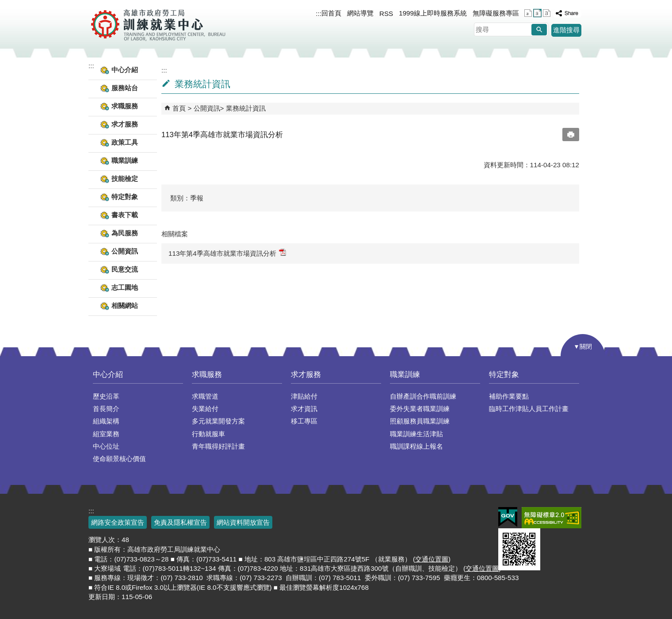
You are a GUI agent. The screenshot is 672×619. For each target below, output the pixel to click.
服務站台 (125, 88)
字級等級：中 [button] (537, 13)
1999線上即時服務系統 (433, 13)
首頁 (179, 108)
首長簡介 (106, 409)
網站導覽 (360, 13)
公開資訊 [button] (125, 251)
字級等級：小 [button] (528, 13)
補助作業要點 (509, 396)
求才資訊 (304, 409)
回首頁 (331, 13)
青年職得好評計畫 (218, 446)
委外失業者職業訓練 (420, 409)
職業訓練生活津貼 (416, 434)
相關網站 (125, 306)
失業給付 (205, 409)
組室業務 (106, 434)
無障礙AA (552, 518)
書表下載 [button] (125, 215)
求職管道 (205, 396)
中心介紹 (108, 375)
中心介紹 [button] (125, 70)
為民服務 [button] (125, 233)
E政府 (508, 517)
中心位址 (106, 446)
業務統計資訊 (246, 108)
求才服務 (306, 375)
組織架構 (106, 421)
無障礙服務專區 (496, 13)
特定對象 (504, 375)
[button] (539, 30)
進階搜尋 (566, 30)
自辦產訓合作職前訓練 (423, 396)
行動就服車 (208, 434)
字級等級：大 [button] (547, 13)
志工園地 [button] (125, 287)
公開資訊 (207, 108)
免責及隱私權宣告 (180, 522)
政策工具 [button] (125, 142)
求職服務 (207, 375)
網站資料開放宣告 (243, 522)
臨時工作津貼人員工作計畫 (529, 409)
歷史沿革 (106, 396)
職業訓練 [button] (125, 160)
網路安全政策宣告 (118, 522)
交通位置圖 (432, 559)
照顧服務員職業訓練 (420, 421)
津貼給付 (304, 396)
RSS (386, 13)
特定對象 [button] (125, 197)
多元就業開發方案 (218, 421)
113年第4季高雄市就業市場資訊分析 (227, 253)
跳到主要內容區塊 (5, 5)
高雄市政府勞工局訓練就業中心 (158, 24)
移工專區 (304, 421)
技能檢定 (125, 179)
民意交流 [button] (125, 269)
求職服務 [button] (125, 106)
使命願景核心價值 (119, 459)
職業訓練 (405, 375)
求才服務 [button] (125, 124)
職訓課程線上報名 (416, 446)
